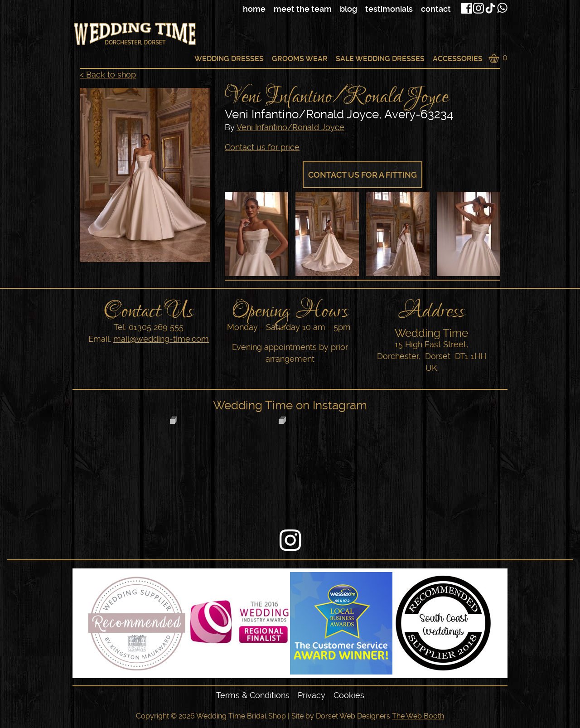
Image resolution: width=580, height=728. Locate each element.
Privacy (312, 695)
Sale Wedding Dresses (380, 59)
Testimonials (389, 9)
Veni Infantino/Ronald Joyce (290, 127)
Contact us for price (262, 147)
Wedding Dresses (229, 59)
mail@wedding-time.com (161, 339)
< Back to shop (108, 75)
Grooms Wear (300, 59)
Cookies (349, 695)
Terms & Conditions (253, 695)
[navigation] (306, 9)
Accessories (458, 59)
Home (254, 9)
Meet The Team (303, 9)
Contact (436, 9)
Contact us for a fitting (362, 175)
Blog (348, 9)
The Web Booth (418, 716)
